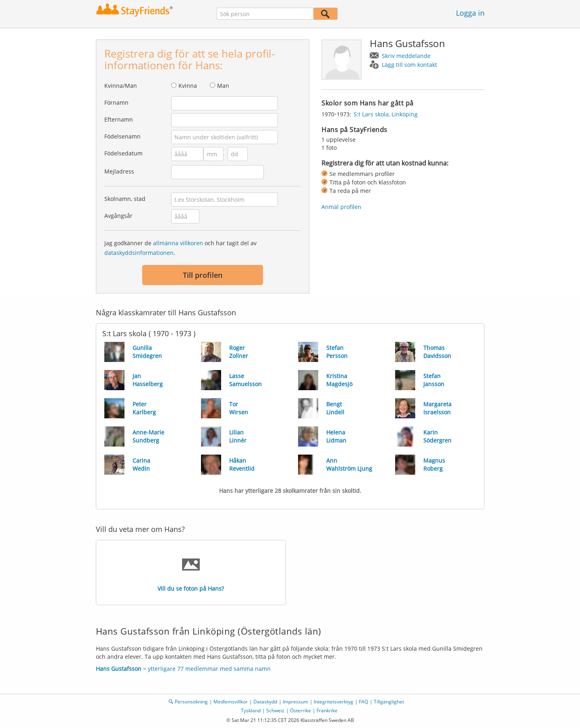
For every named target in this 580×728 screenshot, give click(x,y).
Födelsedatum (123, 153)
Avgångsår (118, 216)
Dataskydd (265, 702)
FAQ (364, 702)
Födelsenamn (122, 136)
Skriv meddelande (406, 56)
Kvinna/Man (121, 86)
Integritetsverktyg (333, 702)
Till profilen (203, 275)
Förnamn (116, 102)
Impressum (295, 702)
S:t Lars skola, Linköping (386, 114)
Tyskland (251, 710)
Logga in (470, 13)
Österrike (300, 710)
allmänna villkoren (178, 243)
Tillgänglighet (389, 702)
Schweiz (275, 710)
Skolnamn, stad (125, 199)
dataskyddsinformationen (139, 253)
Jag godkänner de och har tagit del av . (180, 248)
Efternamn (119, 119)
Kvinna (188, 86)
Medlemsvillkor (231, 702)
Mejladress (119, 171)
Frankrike (327, 710)
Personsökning (191, 702)
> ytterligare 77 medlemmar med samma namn (183, 669)
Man (223, 86)
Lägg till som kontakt (409, 65)
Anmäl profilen (341, 207)
